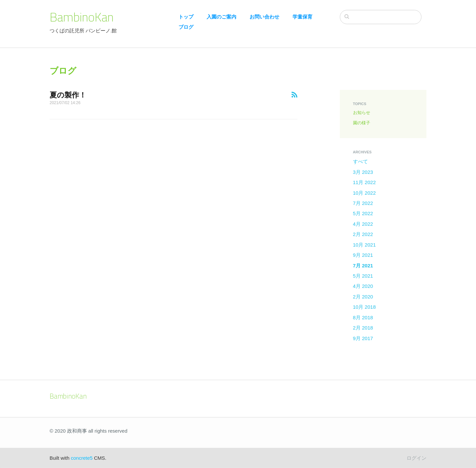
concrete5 (82, 458)
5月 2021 (363, 276)
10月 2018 (364, 307)
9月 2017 (363, 338)
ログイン (416, 458)
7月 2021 (363, 266)
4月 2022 (363, 224)
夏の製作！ (68, 95)
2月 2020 (363, 297)
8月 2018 (363, 317)
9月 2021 (363, 255)
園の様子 (362, 123)
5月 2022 (363, 213)
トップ (186, 17)
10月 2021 (364, 245)
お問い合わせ (264, 17)
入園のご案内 (221, 17)
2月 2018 (363, 328)
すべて (360, 161)
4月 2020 (363, 286)
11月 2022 (364, 182)
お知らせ (362, 113)
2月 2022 (363, 234)
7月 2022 (363, 203)
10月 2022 (364, 193)
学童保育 (302, 17)
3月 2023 (363, 172)
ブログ (186, 27)
